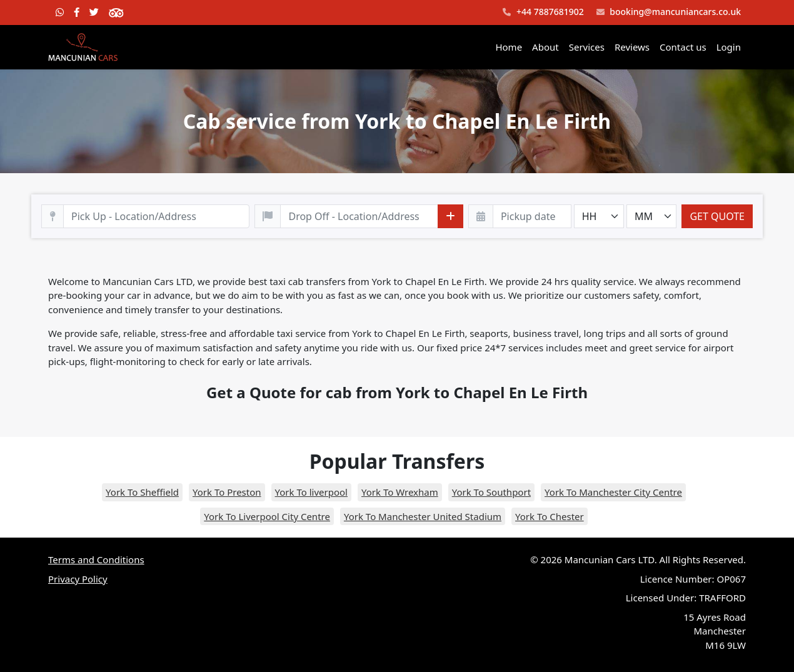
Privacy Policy (78, 579)
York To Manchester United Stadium (423, 516)
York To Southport (491, 492)
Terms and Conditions (96, 559)
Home (509, 47)
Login (729, 47)
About (545, 47)
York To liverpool (311, 492)
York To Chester (550, 516)
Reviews (632, 47)
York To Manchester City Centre (613, 492)
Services (587, 47)
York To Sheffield (142, 492)
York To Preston (227, 492)
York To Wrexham (400, 492)
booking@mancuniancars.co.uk (669, 12)
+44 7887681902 (543, 12)
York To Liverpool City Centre (267, 516)
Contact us (683, 47)
